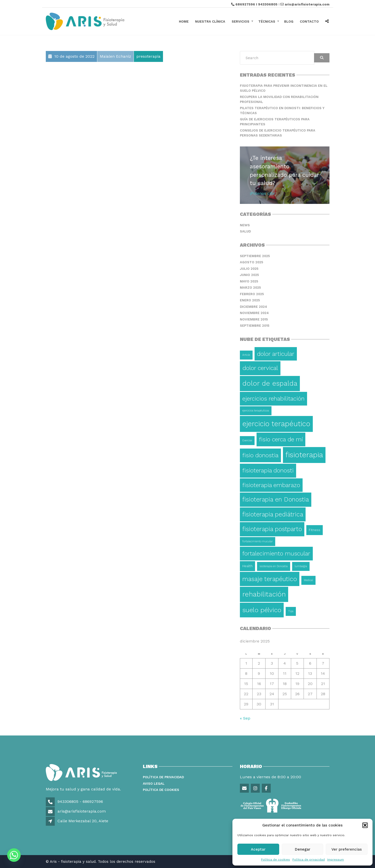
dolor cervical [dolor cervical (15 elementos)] (260, 368)
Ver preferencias (347, 849)
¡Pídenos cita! (263, 193)
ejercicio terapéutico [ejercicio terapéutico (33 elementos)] (276, 424)
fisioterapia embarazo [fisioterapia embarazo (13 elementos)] (271, 485)
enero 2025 (250, 300)
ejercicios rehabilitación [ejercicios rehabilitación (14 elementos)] (273, 399)
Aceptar (258, 849)
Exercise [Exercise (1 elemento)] (247, 440)
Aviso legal (154, 784)
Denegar (303, 849)
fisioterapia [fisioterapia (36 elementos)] (304, 455)
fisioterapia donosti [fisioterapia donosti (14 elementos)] (268, 470)
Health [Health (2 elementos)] (247, 566)
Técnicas (267, 21)
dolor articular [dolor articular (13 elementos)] (276, 354)
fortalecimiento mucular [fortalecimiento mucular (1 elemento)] (258, 541)
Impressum (336, 860)
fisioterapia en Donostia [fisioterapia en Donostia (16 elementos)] (276, 499)
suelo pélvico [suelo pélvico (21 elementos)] (262, 610)
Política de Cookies (161, 790)
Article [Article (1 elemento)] (246, 355)
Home (184, 21)
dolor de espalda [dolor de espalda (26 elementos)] (270, 383)
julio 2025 (249, 269)
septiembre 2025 (255, 256)
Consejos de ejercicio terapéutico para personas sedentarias (278, 133)
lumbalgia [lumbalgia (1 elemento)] (301, 566)
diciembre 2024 (253, 307)
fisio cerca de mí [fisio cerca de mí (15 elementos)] (281, 439)
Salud (245, 231)
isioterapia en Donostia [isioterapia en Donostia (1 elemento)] (274, 566)
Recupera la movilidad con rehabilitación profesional (279, 99)
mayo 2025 (249, 281)
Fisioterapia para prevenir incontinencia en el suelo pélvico (284, 88)
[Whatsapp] (14, 855)
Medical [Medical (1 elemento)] (308, 580)
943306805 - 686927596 (80, 801)
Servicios (241, 21)
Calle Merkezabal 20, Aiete (83, 821)
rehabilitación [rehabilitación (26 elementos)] (264, 594)
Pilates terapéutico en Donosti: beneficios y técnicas (282, 111)
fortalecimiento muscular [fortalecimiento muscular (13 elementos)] (276, 553)
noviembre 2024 (254, 313)
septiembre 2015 (255, 326)
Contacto (309, 21)
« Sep (245, 718)
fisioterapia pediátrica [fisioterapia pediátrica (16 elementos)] (273, 514)
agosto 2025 (251, 262)
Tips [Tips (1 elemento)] (291, 611)
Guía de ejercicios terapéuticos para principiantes (275, 122)
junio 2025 (249, 275)
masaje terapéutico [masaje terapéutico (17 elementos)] (270, 579)
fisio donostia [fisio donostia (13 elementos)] (260, 455)
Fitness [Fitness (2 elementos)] (315, 530)
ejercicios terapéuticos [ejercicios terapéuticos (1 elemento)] (256, 411)
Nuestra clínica (210, 21)
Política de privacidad (309, 860)
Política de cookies (275, 860)
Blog (289, 21)
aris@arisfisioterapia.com (307, 4)
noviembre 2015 (254, 319)
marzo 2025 (250, 288)
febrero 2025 (252, 294)
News (245, 225)
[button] (365, 825)
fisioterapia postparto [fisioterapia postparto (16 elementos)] (272, 529)
